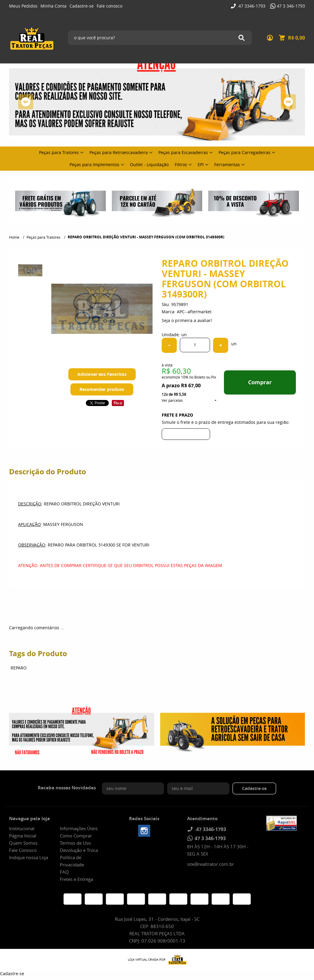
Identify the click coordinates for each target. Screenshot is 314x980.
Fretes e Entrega (76, 879)
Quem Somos (23, 843)
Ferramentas (227, 164)
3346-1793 (251, 6)
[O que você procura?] (241, 38)
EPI (201, 164)
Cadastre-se (82, 6)
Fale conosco (110, 6)
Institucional (22, 828)
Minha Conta (53, 6)
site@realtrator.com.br (210, 864)
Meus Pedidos (23, 6)
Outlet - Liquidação (149, 164)
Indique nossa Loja (29, 857)
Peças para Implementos (94, 164)
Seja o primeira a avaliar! (187, 320)
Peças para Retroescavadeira (119, 152)
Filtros (181, 164)
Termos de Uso (75, 843)
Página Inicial (23, 836)
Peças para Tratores (59, 152)
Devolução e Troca (79, 850)
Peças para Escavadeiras (183, 152)
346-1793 (291, 6)
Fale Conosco (23, 850)
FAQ (64, 872)
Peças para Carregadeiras (244, 152)
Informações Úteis (79, 828)
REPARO (19, 668)
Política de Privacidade (72, 861)
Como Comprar (76, 836)
